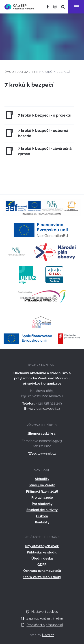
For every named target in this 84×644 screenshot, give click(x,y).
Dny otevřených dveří (42, 546)
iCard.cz (48, 635)
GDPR (42, 565)
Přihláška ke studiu (42, 552)
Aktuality (26, 72)
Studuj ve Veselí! (42, 485)
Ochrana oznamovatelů (42, 571)
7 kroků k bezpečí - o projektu (45, 115)
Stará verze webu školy (42, 577)
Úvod (9, 72)
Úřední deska (42, 558)
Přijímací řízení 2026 (42, 491)
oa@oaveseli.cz (48, 409)
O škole (42, 516)
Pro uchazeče (42, 498)
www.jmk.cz (47, 454)
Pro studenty (42, 504)
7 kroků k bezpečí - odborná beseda (43, 133)
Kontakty (42, 522)
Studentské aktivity (42, 510)
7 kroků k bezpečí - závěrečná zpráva (45, 151)
